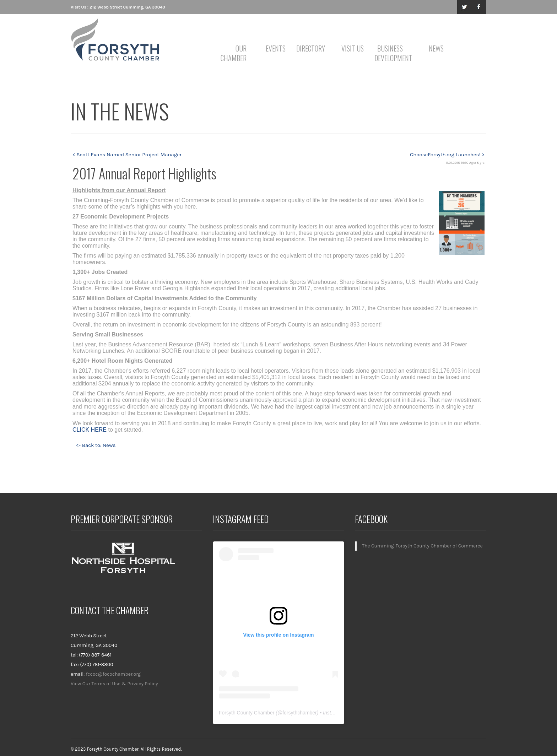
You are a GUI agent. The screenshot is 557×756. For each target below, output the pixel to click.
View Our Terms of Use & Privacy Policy (114, 684)
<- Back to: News (96, 445)
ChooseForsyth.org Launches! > (447, 155)
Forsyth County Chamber (247, 713)
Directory (311, 48)
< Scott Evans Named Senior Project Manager (127, 155)
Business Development (391, 53)
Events (276, 48)
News (436, 48)
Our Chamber (234, 53)
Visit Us (353, 48)
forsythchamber (299, 713)
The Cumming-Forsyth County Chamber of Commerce (422, 546)
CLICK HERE (90, 430)
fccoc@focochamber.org (113, 674)
